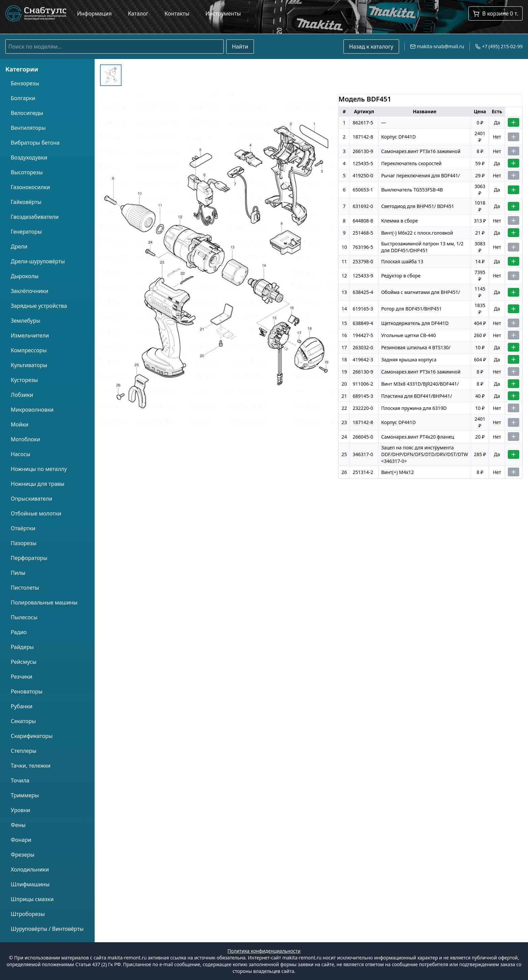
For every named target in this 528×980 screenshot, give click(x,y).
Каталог (138, 13)
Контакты (177, 13)
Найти (240, 47)
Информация (94, 13)
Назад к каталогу (371, 47)
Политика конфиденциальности (264, 951)
